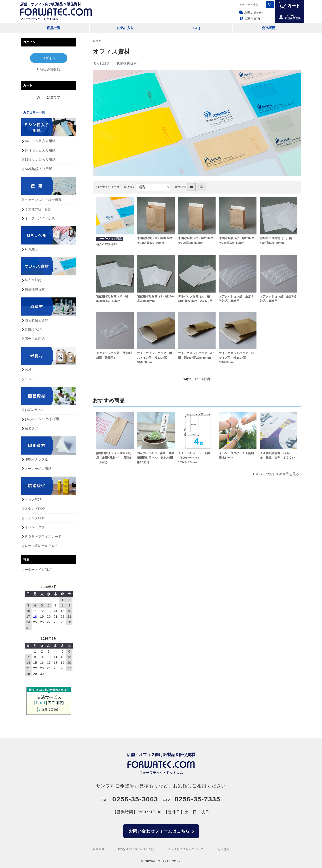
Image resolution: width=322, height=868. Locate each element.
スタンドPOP (35, 509)
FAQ (197, 28)
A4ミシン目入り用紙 (40, 141)
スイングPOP (35, 518)
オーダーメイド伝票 (40, 218)
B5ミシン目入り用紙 (40, 159)
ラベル (30, 379)
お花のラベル (35, 410)
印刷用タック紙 (36, 459)
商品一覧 (54, 28)
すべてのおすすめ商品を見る (277, 474)
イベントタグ (35, 527)
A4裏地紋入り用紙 (38, 169)
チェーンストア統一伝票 (43, 200)
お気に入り (125, 28)
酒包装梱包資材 (36, 320)
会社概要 (268, 28)
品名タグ (31, 428)
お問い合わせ (250, 13)
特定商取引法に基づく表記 (136, 849)
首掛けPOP (33, 330)
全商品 (97, 41)
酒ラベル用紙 (35, 339)
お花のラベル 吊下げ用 (42, 419)
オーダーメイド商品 (36, 570)
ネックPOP (33, 499)
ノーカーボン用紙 (38, 469)
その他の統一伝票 (38, 209)
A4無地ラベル (35, 249)
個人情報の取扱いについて (186, 849)
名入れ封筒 (101, 63)
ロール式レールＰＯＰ (41, 546)
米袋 (28, 370)
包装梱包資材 (127, 63)
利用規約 (223, 849)
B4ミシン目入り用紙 (40, 150)
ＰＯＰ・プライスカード (43, 536)
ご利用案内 (249, 19)
